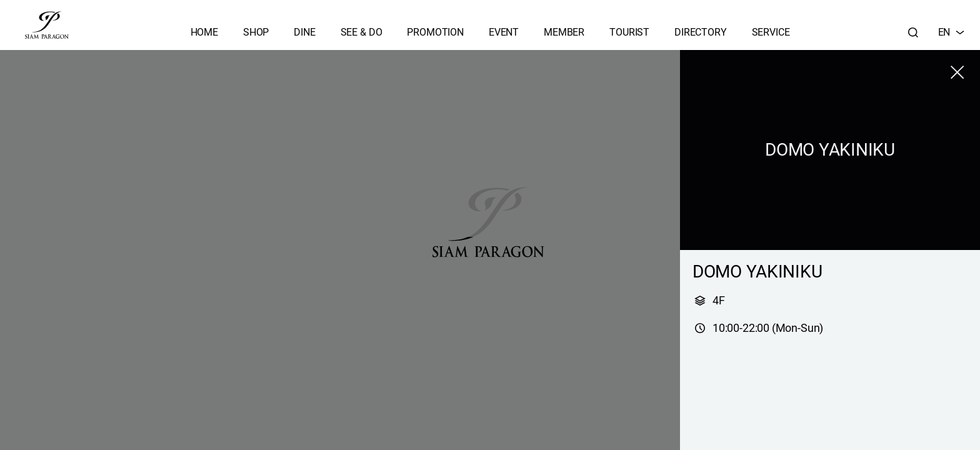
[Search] (913, 32)
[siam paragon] (47, 25)
